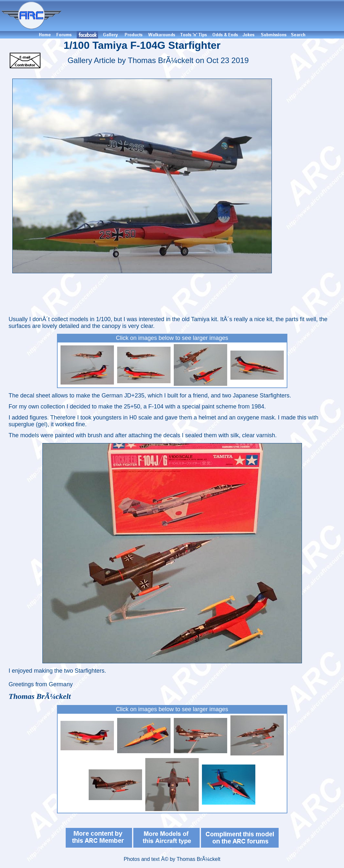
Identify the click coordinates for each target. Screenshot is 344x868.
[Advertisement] (204, 16)
